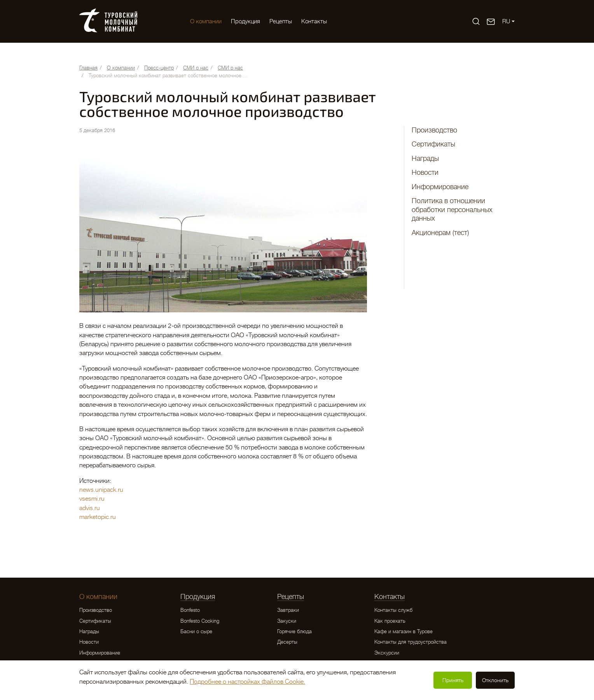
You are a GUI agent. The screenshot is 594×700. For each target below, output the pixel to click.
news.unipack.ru (101, 490)
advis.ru (90, 508)
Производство (434, 130)
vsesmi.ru (92, 499)
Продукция (245, 21)
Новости (425, 172)
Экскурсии (387, 653)
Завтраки (288, 610)
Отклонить (495, 680)
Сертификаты (433, 144)
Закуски (287, 621)
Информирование (440, 187)
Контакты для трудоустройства (411, 642)
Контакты (314, 21)
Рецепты (281, 21)
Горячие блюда (294, 631)
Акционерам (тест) (440, 233)
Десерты (287, 642)
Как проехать (390, 621)
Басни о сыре (196, 631)
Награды (425, 158)
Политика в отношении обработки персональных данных (452, 210)
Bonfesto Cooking (200, 621)
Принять (453, 680)
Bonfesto (190, 610)
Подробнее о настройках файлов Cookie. (247, 682)
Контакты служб (393, 610)
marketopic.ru (98, 517)
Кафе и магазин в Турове (404, 631)
